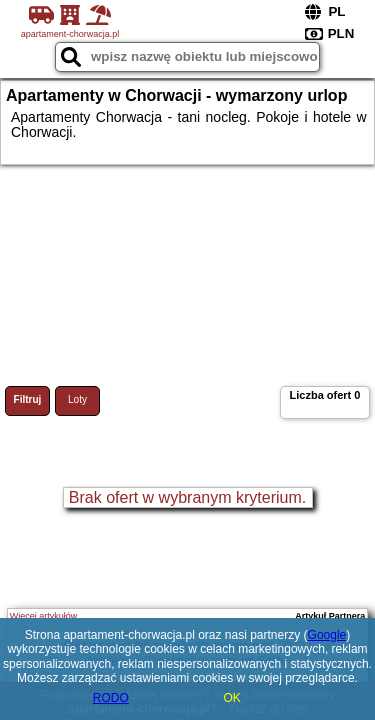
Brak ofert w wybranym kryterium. (187, 497)
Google (327, 635)
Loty (77, 399)
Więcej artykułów (44, 616)
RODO (111, 698)
